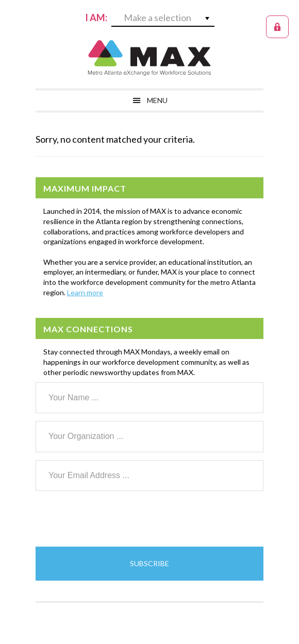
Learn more (85, 292)
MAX (149, 58)
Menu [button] (157, 100)
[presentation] (114, 519)
